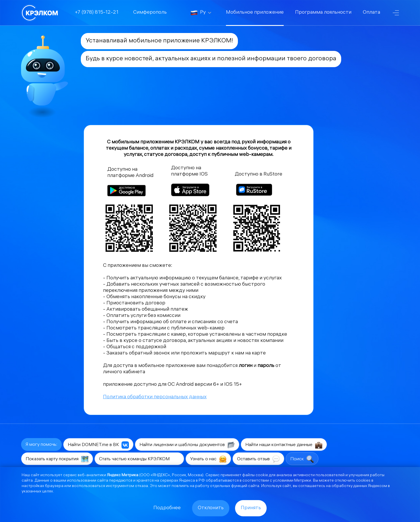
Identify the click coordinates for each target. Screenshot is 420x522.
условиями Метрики (292, 481)
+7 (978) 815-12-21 (97, 13)
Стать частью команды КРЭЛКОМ (139, 459)
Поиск (302, 459)
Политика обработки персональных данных (155, 397)
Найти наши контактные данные (284, 445)
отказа (141, 486)
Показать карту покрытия (57, 459)
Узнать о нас (208, 459)
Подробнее (167, 508)
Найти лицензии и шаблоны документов (187, 445)
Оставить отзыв (258, 459)
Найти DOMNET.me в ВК (98, 445)
